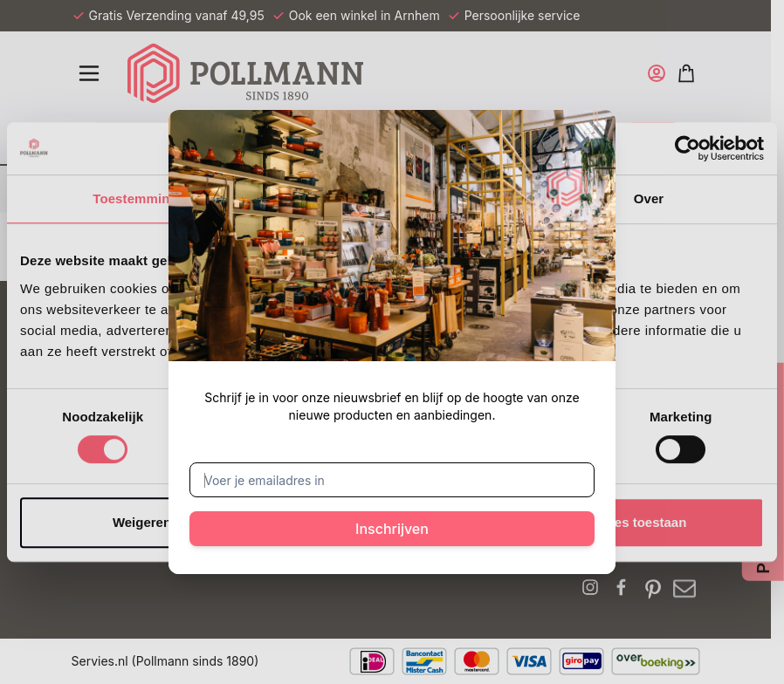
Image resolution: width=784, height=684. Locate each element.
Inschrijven (392, 529)
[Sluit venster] (581, 145)
